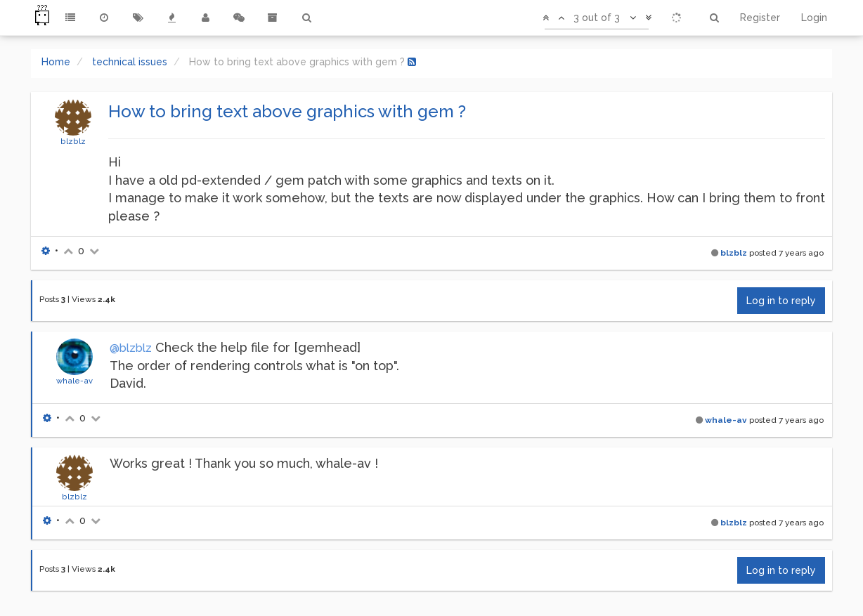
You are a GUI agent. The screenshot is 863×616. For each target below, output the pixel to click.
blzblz (73, 141)
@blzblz (131, 348)
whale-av (74, 381)
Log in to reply (781, 301)
